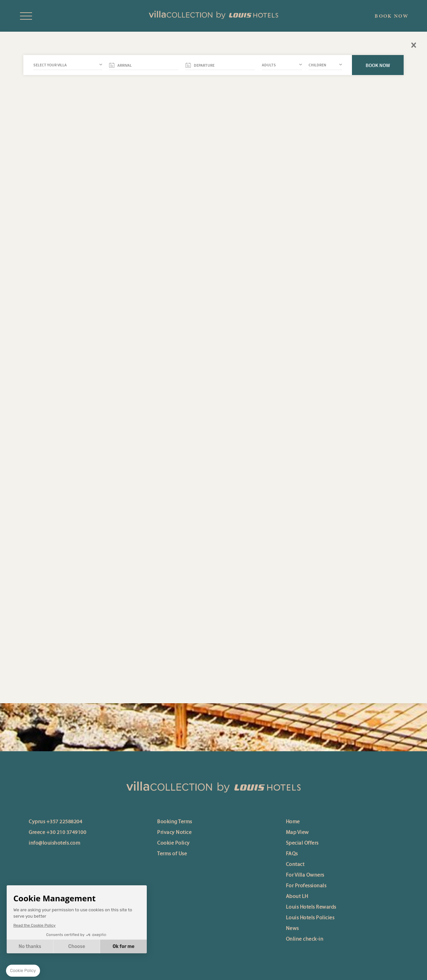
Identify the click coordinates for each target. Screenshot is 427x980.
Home (293, 822)
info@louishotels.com (54, 843)
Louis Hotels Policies (310, 918)
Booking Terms (175, 822)
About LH (297, 897)
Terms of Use (172, 854)
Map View (297, 833)
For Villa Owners (305, 875)
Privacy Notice (174, 833)
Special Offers (302, 843)
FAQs (292, 854)
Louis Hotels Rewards (311, 907)
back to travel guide (218, 151)
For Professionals (306, 886)
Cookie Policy (173, 843)
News (292, 929)
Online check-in (305, 939)
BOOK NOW (392, 16)
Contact (295, 865)
